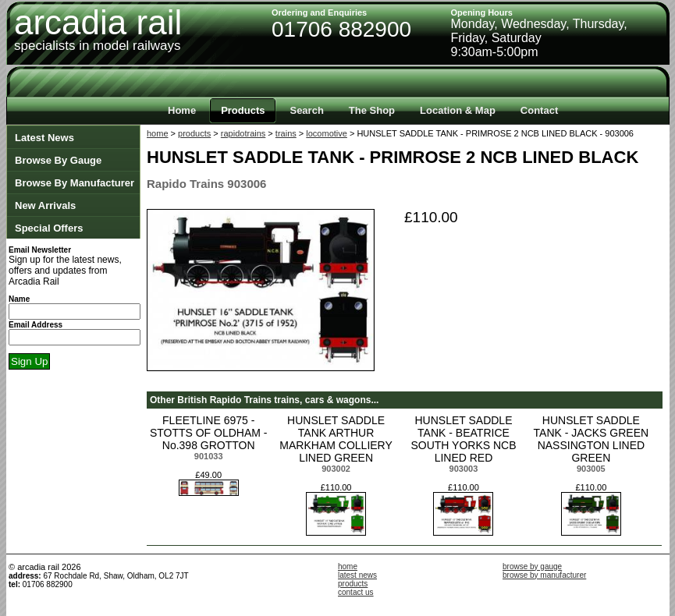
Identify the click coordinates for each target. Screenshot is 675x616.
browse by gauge (532, 566)
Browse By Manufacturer (75, 183)
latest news (357, 575)
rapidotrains (243, 133)
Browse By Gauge (58, 160)
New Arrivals (45, 205)
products (194, 133)
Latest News (44, 138)
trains (286, 133)
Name (19, 299)
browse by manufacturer (544, 575)
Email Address (36, 325)
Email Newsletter (40, 250)
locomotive (327, 133)
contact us (356, 592)
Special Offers (49, 228)
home (158, 133)
